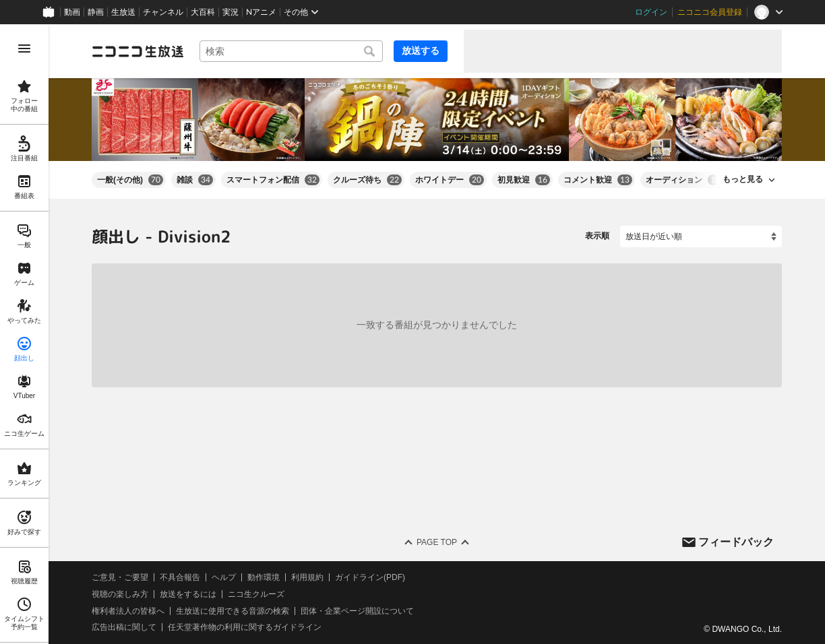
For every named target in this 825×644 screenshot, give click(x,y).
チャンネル (163, 12)
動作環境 (264, 577)
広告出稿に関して (124, 627)
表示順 (597, 236)
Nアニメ (261, 12)
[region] (24, 334)
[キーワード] (291, 51)
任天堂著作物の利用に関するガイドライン (245, 627)
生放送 (123, 12)
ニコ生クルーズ (256, 594)
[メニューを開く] (24, 49)
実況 (231, 12)
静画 (96, 12)
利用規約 (307, 577)
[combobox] (291, 51)
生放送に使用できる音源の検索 (233, 610)
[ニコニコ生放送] (137, 51)
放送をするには (188, 594)
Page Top (437, 542)
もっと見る (743, 179)
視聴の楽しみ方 (120, 594)
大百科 (203, 12)
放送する (421, 51)
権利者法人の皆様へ (128, 610)
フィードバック (736, 541)
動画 (72, 12)
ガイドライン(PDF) (370, 577)
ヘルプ (224, 577)
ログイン (651, 12)
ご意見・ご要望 (120, 577)
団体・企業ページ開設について (357, 610)
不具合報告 (180, 577)
